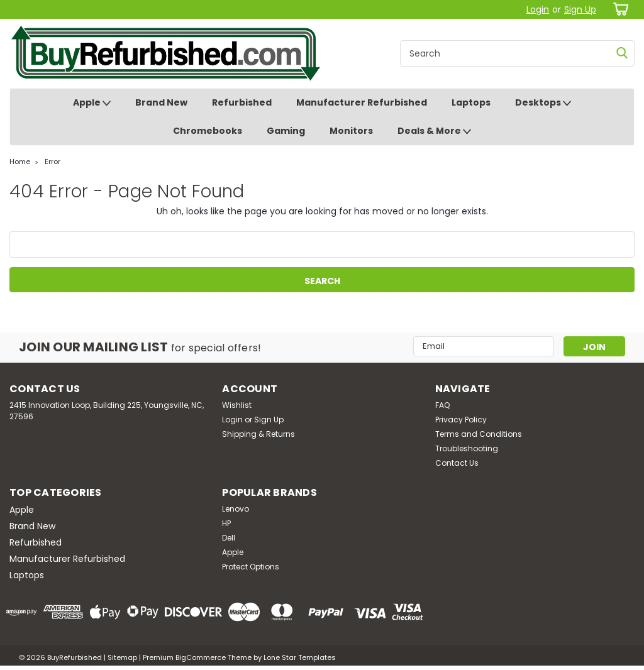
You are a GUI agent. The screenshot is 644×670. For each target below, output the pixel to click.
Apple (92, 103)
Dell (229, 538)
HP (226, 523)
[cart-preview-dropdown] (619, 9)
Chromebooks (208, 131)
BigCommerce (201, 657)
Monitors (351, 131)
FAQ (442, 405)
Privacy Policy (461, 420)
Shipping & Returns (258, 434)
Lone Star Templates (300, 657)
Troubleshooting (467, 448)
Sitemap (122, 657)
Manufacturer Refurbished (362, 102)
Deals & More (434, 131)
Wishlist (237, 405)
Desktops (543, 103)
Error (53, 162)
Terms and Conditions (479, 434)
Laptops (471, 102)
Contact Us (457, 463)
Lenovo (236, 509)
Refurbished (242, 102)
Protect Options (251, 567)
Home (20, 162)
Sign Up (580, 9)
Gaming (286, 131)
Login (538, 9)
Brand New (161, 102)
